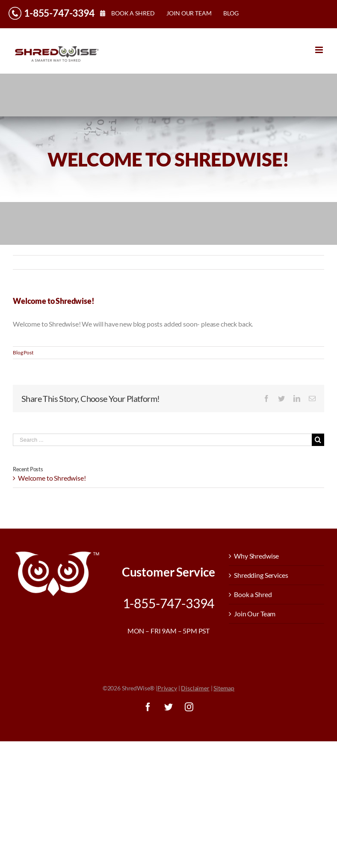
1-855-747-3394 (59, 13)
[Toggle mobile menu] (320, 50)
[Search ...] (162, 440)
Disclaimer (195, 688)
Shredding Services (261, 575)
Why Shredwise (256, 556)
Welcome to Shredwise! (52, 478)
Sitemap (224, 688)
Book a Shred (253, 594)
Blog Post (23, 352)
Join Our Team (255, 614)
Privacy (167, 688)
